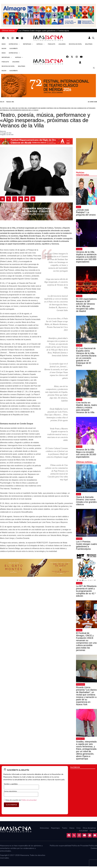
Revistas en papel (75, 44)
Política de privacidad (29, 800)
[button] (93, 38)
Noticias (41, 44)
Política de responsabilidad (60, 846)
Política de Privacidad (80, 846)
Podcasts (52, 44)
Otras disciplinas (81, 684)
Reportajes (28, 44)
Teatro (65, 828)
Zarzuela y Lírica (80, 739)
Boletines (89, 44)
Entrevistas (14, 44)
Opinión (79, 207)
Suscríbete (14, 49)
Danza (72, 828)
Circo (79, 828)
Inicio (4, 44)
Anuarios (62, 44)
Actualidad (79, 249)
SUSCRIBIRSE (11, 805)
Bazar (4, 49)
